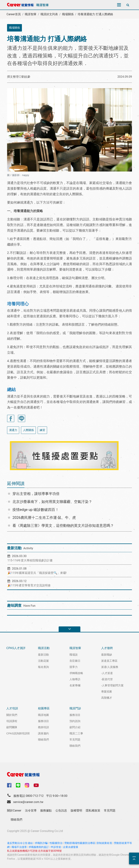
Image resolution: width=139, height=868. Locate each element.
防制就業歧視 (104, 843)
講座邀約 (43, 733)
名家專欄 (75, 685)
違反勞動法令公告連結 (20, 843)
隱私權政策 (93, 811)
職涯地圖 (43, 715)
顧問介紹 (75, 727)
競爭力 (74, 667)
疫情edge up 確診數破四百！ (36, 510)
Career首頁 (14, 14)
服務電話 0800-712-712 (29, 796)
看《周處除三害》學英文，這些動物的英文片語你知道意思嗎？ (63, 526)
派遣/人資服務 (110, 667)
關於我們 (12, 715)
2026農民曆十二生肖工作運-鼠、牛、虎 (44, 518)
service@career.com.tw (28, 802)
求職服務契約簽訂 (39, 847)
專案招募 (107, 692)
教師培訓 (43, 727)
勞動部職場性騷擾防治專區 (80, 843)
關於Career (14, 811)
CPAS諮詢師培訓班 (18, 733)
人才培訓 (12, 708)
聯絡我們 (43, 740)
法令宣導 (31, 811)
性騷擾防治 (56, 843)
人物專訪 (75, 679)
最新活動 (43, 655)
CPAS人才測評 (16, 648)
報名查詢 (43, 667)
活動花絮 (43, 661)
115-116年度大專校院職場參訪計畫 (30, 560)
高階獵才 (107, 698)
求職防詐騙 (41, 843)
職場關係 (68, 14)
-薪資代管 (107, 679)
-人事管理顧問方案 (112, 685)
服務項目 (43, 721)
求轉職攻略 (76, 673)
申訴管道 (56, 847)
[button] (14, 456)
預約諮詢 (75, 721)
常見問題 (75, 740)
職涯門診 (75, 708)
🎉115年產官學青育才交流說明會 (29, 585)
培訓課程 (12, 721)
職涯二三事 (76, 733)
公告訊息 (61, 811)
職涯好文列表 (49, 14)
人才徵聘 (107, 648)
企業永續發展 (71, 847)
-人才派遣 (107, 673)
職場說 (74, 655)
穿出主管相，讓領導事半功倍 (36, 494)
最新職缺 (107, 655)
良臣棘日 (75, 661)
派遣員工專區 (109, 661)
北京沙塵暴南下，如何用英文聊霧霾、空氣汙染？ (52, 502)
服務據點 (46, 811)
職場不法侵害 (19, 847)
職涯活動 (44, 648)
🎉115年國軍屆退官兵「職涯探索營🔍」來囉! (37, 573)
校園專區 (44, 708)
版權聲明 (76, 811)
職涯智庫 (31, 14)
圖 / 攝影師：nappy (18, 175)
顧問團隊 (12, 727)
